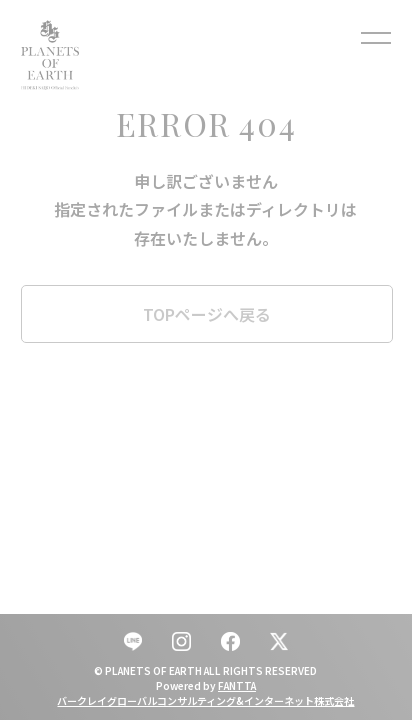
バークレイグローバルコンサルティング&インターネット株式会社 (205, 700)
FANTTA (237, 685)
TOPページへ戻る (207, 314)
